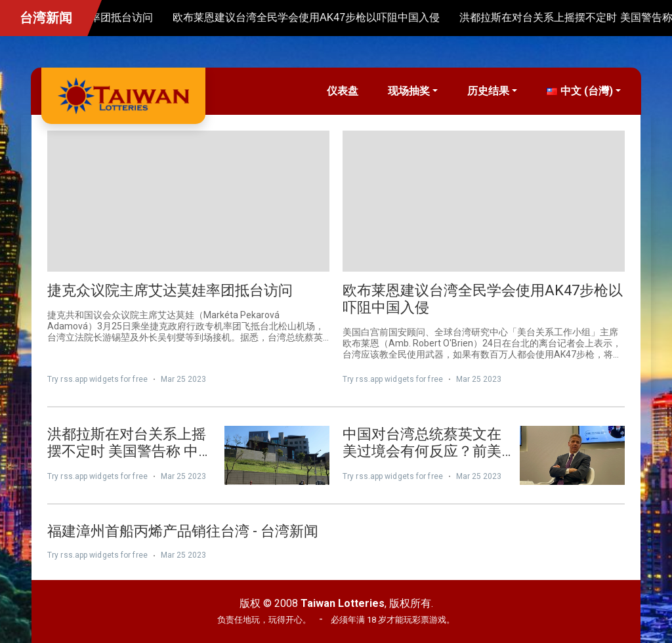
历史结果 (488, 91)
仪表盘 (343, 91)
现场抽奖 (409, 91)
